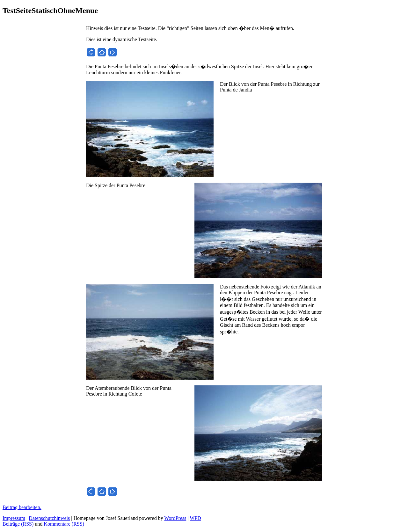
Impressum (14, 518)
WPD (195, 518)
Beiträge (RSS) (18, 524)
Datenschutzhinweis (49, 518)
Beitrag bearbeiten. (22, 507)
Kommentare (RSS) (64, 524)
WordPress (175, 518)
